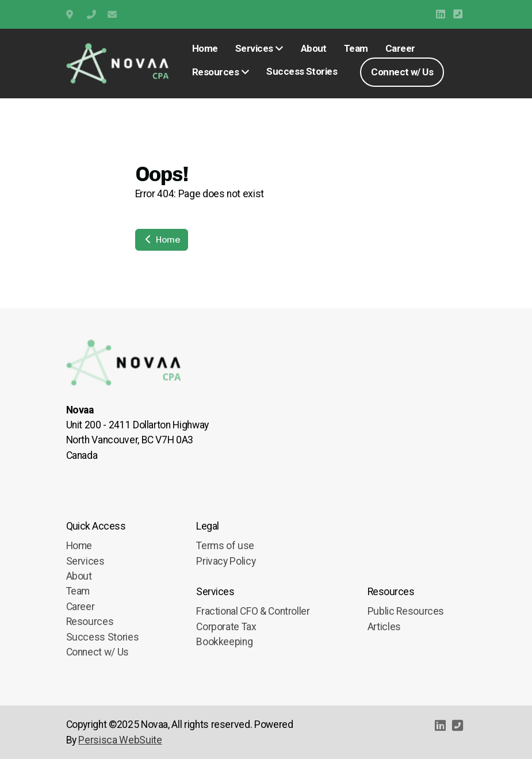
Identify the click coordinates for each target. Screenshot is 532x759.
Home (162, 239)
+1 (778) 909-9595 (91, 14)
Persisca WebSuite (120, 740)
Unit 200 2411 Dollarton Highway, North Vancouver (71, 14)
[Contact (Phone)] (458, 14)
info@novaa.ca (112, 14)
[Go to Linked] (441, 14)
